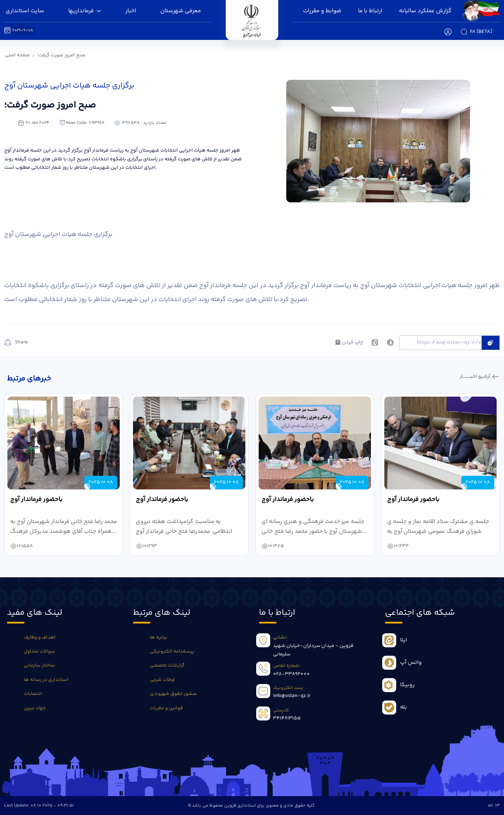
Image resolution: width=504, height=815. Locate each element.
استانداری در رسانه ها (46, 680)
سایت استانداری (25, 11)
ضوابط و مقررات (322, 11)
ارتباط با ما (370, 11)
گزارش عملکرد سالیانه (425, 11)
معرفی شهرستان (181, 11)
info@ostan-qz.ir (292, 696)
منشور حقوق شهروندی (173, 694)
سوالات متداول (39, 652)
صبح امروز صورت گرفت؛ (61, 55)
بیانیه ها (159, 638)
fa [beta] (481, 32)
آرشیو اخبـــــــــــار (475, 377)
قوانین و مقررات (166, 708)
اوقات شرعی (162, 680)
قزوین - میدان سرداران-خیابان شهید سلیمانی (313, 650)
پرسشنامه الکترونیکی (172, 652)
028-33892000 (291, 674)
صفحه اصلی (17, 55)
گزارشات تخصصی (167, 666)
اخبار (131, 11)
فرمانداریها (85, 11)
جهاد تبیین (35, 708)
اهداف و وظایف (40, 638)
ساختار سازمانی (39, 666)
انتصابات (33, 694)
